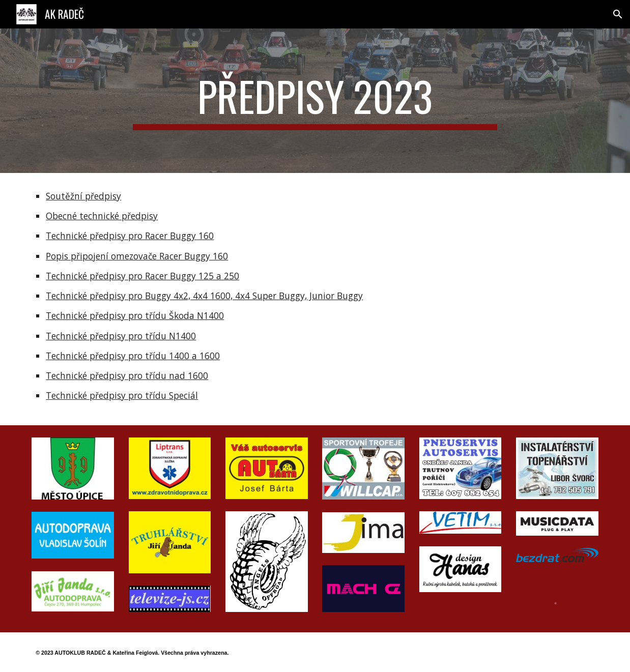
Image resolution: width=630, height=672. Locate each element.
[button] (618, 14)
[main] (315, 101)
